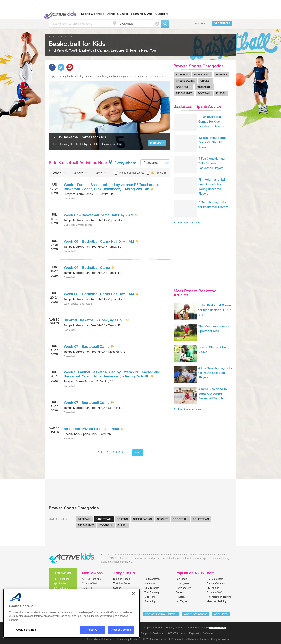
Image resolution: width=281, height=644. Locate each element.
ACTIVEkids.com (60, 14)
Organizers (222, 23)
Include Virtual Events (129, 173)
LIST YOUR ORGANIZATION (161, 614)
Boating (221, 75)
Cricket (206, 81)
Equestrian (205, 87)
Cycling (117, 588)
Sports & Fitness (93, 14)
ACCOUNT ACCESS (196, 614)
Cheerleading (185, 81)
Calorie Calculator (217, 583)
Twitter (62, 583)
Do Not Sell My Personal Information (206, 628)
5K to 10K (87, 588)
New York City (183, 588)
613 (121, 452)
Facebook (64, 579)
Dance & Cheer (117, 14)
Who (101, 173)
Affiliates (221, 614)
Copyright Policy (153, 628)
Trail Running (152, 592)
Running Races (121, 579)
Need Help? (201, 24)
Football (204, 93)
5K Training (213, 588)
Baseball (182, 75)
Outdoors (162, 14)
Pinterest (64, 588)
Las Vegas (181, 601)
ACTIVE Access (176, 633)
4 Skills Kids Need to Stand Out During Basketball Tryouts (213, 394)
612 (115, 452)
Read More (157, 143)
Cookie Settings (217, 628)
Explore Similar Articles (187, 223)
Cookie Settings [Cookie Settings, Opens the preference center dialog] (26, 630)
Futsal (221, 93)
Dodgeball (184, 87)
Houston (180, 597)
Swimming (150, 601)
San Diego (181, 579)
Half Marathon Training (219, 597)
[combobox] (155, 162)
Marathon (150, 583)
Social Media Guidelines (100, 639)
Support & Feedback (152, 633)
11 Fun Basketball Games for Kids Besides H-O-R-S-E (212, 121)
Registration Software (201, 633)
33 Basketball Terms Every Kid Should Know (213, 142)
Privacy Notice (174, 628)
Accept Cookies (121, 630)
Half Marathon (152, 579)
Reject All (92, 630)
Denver (180, 592)
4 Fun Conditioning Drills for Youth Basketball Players (212, 163)
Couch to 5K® (90, 583)
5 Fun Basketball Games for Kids (79, 137)
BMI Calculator (215, 579)
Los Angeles (182, 583)
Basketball (202, 75)
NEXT (138, 453)
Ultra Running (152, 588)
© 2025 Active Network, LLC (158, 639)
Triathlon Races (122, 583)
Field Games (184, 93)
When (59, 173)
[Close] (133, 593)
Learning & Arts (142, 14)
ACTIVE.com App (91, 579)
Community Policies (128, 639)
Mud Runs (150, 597)
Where (80, 173)
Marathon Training (217, 601)
